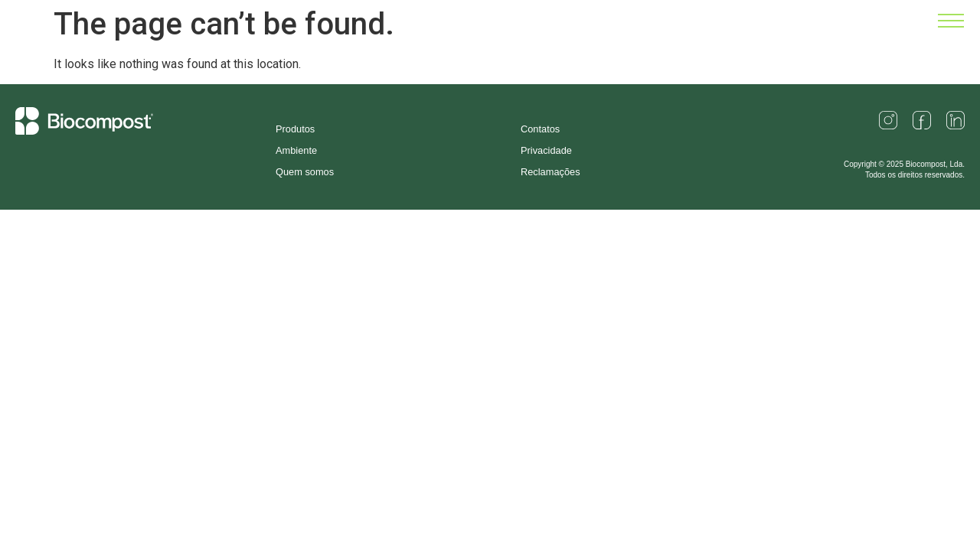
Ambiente (296, 150)
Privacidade (546, 150)
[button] (951, 24)
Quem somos (305, 172)
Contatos (540, 129)
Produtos (295, 129)
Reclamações (550, 172)
